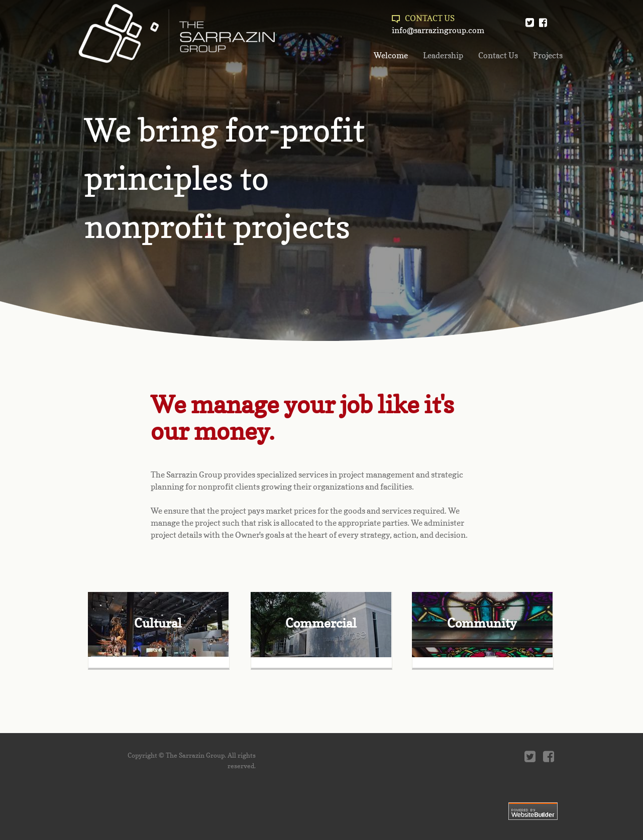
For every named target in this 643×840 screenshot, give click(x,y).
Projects (548, 55)
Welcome (391, 55)
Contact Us (498, 55)
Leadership (443, 55)
